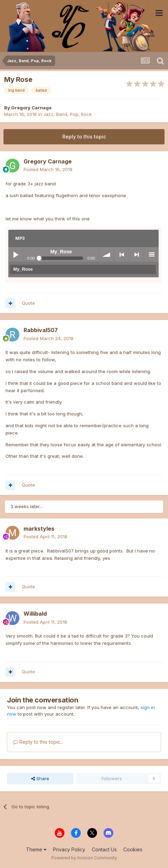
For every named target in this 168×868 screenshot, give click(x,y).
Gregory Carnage (31, 108)
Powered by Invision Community (84, 858)
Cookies (133, 849)
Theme (36, 849)
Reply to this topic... (38, 742)
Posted (48, 169)
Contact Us (104, 849)
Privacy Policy (69, 849)
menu (151, 254)
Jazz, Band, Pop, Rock (68, 114)
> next (136, 254)
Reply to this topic (84, 137)
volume (107, 254)
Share (40, 778)
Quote (28, 303)
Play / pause (16, 254)
